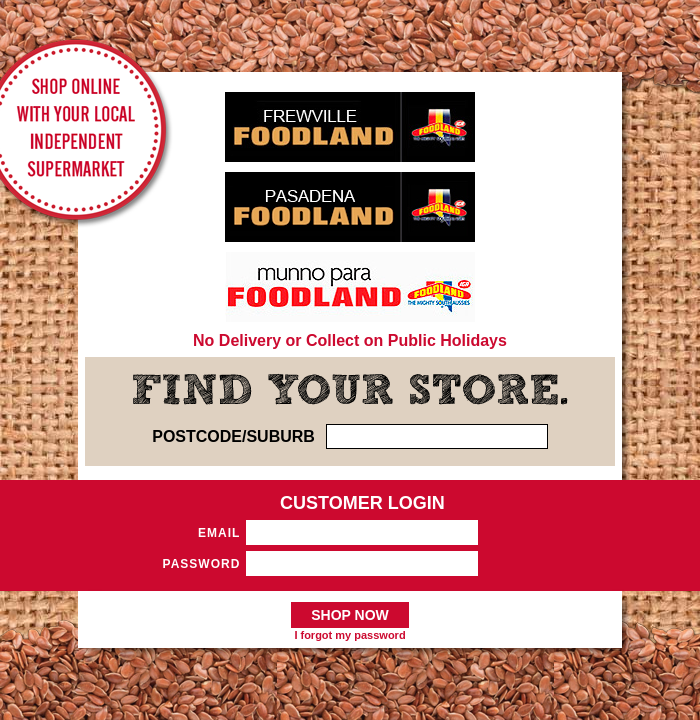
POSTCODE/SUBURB (233, 436)
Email (219, 533)
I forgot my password (349, 635)
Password (202, 564)
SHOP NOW (350, 615)
